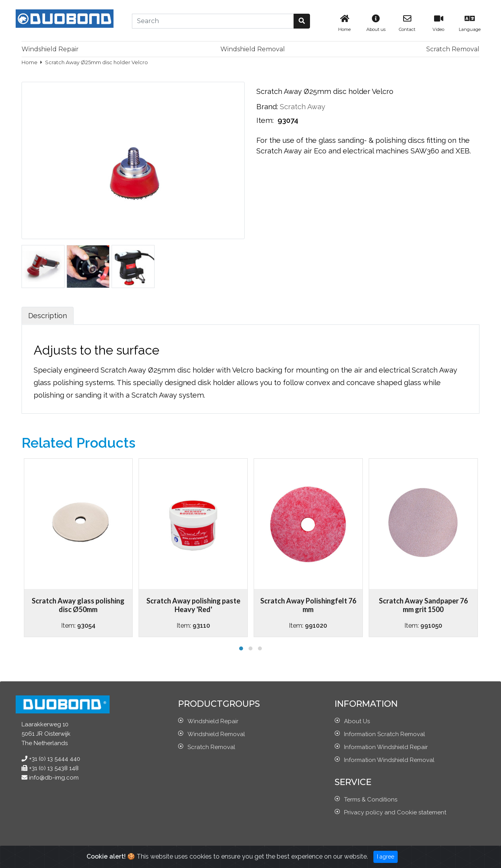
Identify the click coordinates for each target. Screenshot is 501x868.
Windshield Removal (253, 49)
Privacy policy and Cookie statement (395, 812)
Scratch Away (303, 107)
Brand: (267, 107)
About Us (357, 721)
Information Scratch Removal (385, 734)
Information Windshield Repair (386, 747)
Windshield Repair (50, 49)
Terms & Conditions (371, 800)
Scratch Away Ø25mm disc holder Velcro (96, 62)
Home (30, 62)
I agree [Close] (386, 857)
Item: (266, 120)
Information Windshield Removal (389, 760)
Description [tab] (48, 316)
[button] (302, 21)
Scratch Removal (453, 49)
